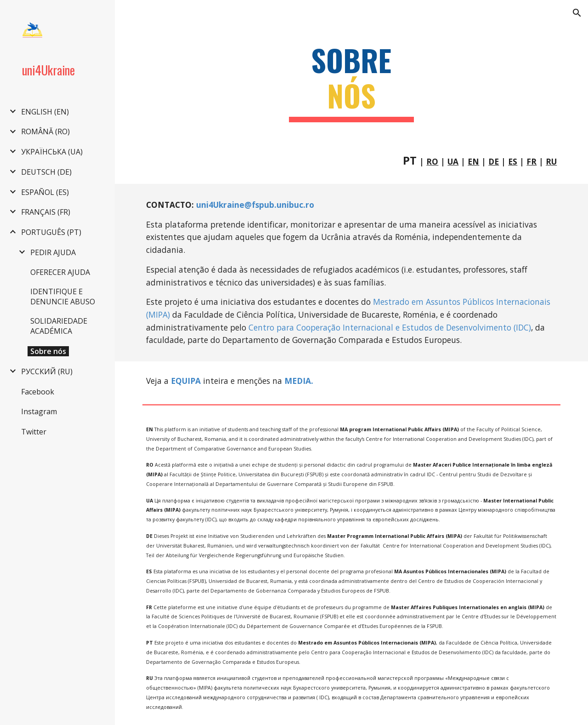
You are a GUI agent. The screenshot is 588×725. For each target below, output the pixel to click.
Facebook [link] (38, 392)
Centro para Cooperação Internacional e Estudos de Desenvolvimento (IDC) (390, 327)
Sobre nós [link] (48, 351)
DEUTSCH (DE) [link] (46, 172)
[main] (351, 82)
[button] (577, 13)
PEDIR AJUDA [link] (53, 252)
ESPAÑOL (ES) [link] (45, 192)
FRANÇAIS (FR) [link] (46, 212)
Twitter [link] (34, 432)
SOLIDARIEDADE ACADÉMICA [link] (59, 326)
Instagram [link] (39, 411)
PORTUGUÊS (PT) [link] (51, 232)
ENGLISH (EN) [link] (45, 112)
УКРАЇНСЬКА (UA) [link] (52, 152)
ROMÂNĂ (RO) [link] (45, 131)
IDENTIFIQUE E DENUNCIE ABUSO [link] (63, 297)
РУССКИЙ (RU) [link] (47, 371)
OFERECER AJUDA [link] (60, 272)
